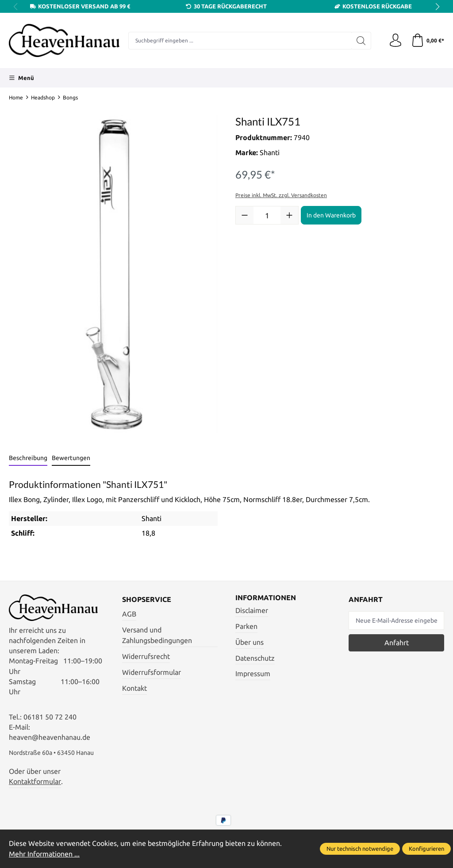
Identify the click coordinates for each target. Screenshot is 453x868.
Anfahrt (397, 643)
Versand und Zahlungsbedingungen (157, 636)
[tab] (28, 459)
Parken (246, 626)
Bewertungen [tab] (71, 458)
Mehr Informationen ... (44, 854)
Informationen (266, 598)
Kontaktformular (35, 782)
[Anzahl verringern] (245, 215)
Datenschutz (255, 658)
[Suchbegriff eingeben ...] (240, 41)
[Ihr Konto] (395, 41)
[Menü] (21, 78)
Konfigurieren (426, 849)
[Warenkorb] (428, 41)
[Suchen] (361, 41)
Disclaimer (252, 611)
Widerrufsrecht (146, 657)
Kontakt (134, 688)
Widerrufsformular (152, 672)
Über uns (250, 642)
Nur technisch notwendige (360, 849)
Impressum (253, 674)
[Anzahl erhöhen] (289, 215)
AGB (129, 614)
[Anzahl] (267, 215)
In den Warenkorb (331, 215)
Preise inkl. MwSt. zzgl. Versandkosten (281, 195)
